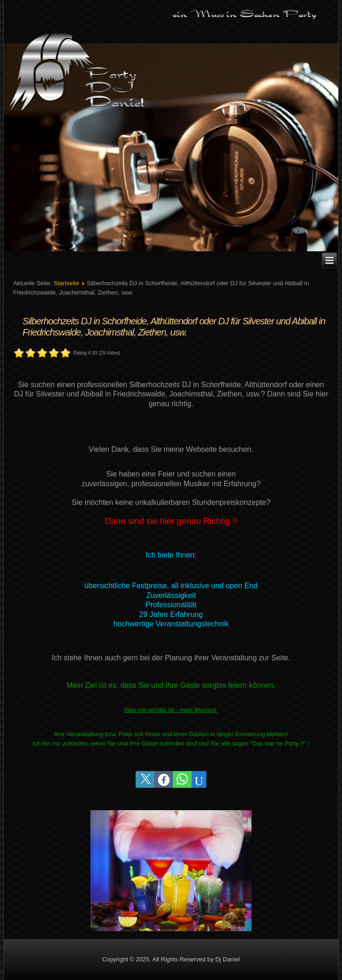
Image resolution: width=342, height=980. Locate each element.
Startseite (66, 283)
